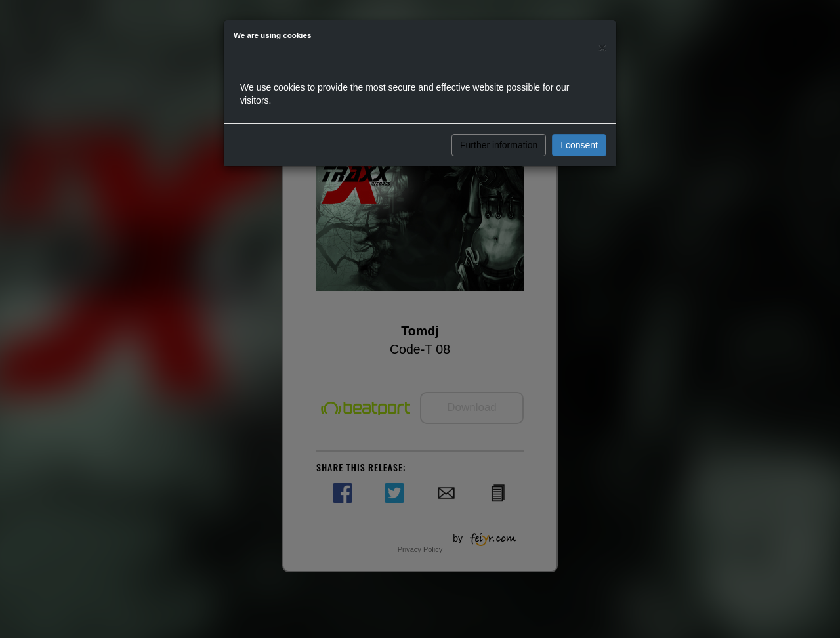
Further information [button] (499, 145)
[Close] (602, 47)
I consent (579, 145)
